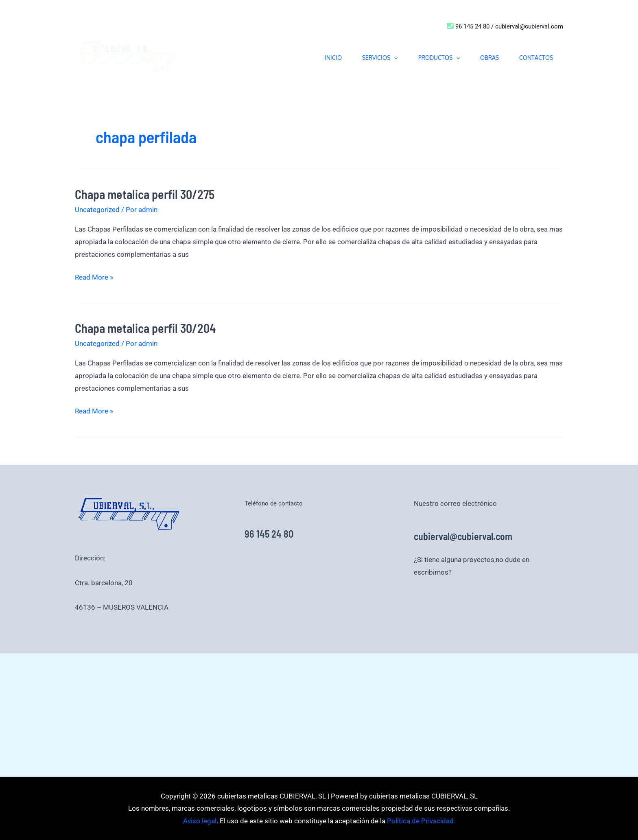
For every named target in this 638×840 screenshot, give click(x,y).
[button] (394, 58)
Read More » (94, 276)
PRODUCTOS (439, 58)
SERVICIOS (380, 58)
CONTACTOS (536, 58)
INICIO (333, 58)
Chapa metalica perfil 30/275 (145, 194)
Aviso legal (511, 597)
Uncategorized (97, 210)
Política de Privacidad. (420, 821)
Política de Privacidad (461, 597)
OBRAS (489, 58)
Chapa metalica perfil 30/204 (145, 328)
